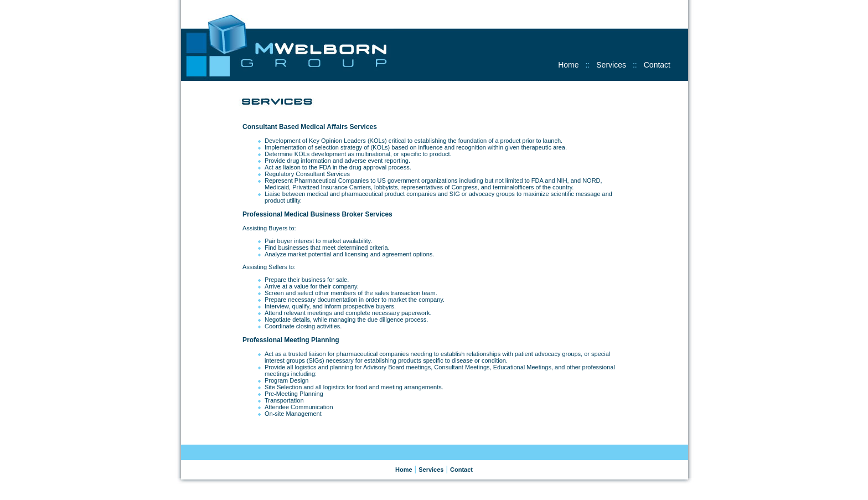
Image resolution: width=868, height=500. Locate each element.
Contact (657, 65)
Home (568, 65)
